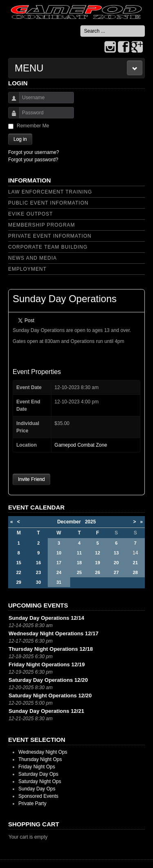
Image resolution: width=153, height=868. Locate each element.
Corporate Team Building (48, 247)
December (71, 522)
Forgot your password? (33, 160)
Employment (27, 269)
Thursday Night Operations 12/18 (51, 649)
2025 (90, 522)
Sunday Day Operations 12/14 (46, 618)
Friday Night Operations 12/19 (47, 664)
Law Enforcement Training (50, 192)
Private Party (32, 803)
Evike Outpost (31, 214)
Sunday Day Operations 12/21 (46, 711)
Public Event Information (48, 203)
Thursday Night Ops (40, 759)
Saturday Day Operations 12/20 (48, 680)
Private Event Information (50, 236)
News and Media (32, 258)
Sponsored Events (38, 796)
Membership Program (42, 225)
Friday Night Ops (37, 767)
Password (11, 117)
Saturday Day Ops (38, 774)
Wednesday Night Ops (43, 752)
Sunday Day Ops (37, 789)
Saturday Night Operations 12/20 (50, 696)
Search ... (81, 26)
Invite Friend (31, 479)
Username (11, 101)
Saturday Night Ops (40, 781)
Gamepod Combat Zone (81, 445)
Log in (20, 139)
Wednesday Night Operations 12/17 (53, 633)
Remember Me (33, 126)
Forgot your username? (34, 152)
